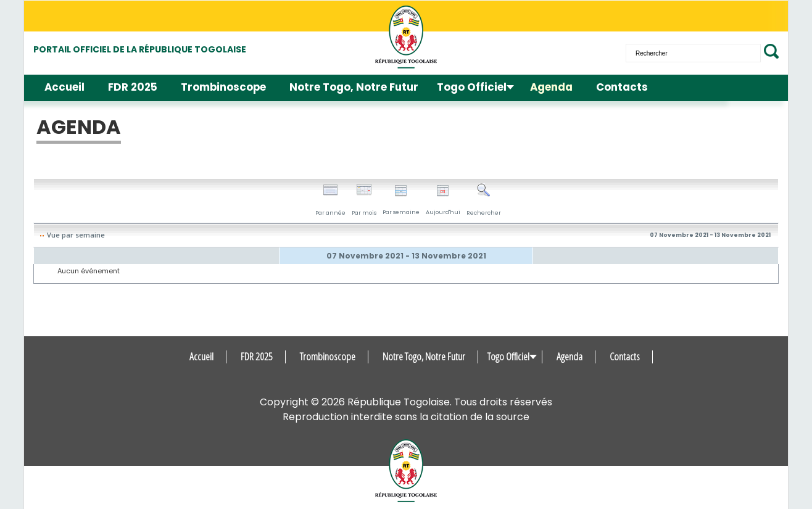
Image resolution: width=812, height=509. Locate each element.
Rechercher (484, 200)
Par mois (364, 200)
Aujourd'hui (443, 200)
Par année (330, 200)
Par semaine (401, 200)
